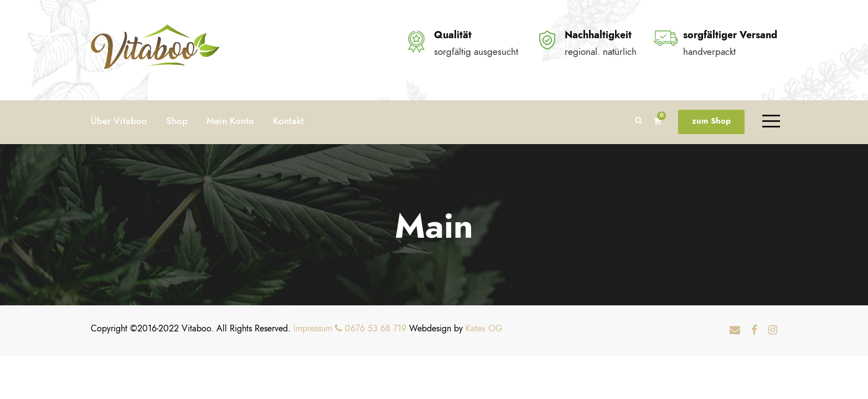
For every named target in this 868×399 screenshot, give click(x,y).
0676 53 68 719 (371, 329)
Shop (177, 121)
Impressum (313, 329)
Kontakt (288, 121)
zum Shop (711, 121)
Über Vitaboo (119, 121)
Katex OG (484, 329)
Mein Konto (230, 121)
